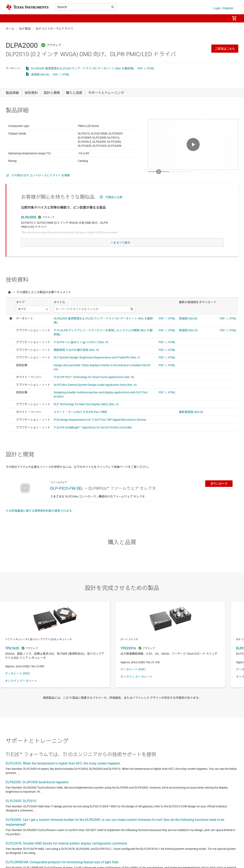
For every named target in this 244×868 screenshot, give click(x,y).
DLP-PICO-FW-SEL (67, 496)
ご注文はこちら (225, 49)
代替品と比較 (114, 207)
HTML (150, 68)
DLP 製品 (25, 29)
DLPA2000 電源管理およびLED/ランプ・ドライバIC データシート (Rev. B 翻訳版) (83, 68)
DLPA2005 (29, 227)
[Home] (27, 7)
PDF (140, 68)
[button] (10, 18)
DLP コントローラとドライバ (54, 29)
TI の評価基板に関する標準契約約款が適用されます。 (40, 519)
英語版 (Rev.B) (40, 75)
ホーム (10, 29)
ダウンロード (219, 492)
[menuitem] (223, 18)
